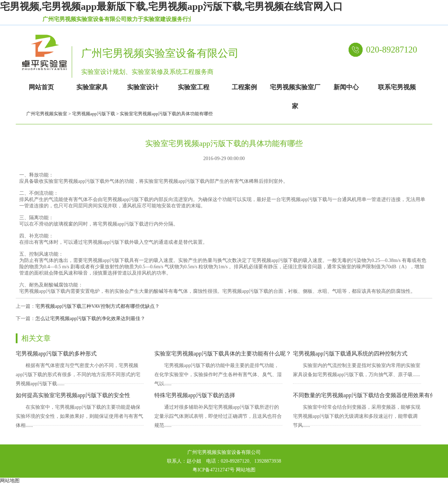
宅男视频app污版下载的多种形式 (56, 354)
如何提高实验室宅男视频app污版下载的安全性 (73, 395)
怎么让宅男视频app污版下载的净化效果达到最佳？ (90, 319)
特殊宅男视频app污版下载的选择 (195, 395)
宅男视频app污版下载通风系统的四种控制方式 (350, 354)
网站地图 (246, 470)
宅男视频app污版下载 (94, 114)
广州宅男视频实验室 (47, 114)
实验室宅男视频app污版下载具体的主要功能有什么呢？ (223, 354)
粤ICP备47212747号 (213, 470)
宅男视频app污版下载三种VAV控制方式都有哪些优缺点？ (97, 306)
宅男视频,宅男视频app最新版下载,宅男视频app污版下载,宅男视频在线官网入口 (171, 6)
